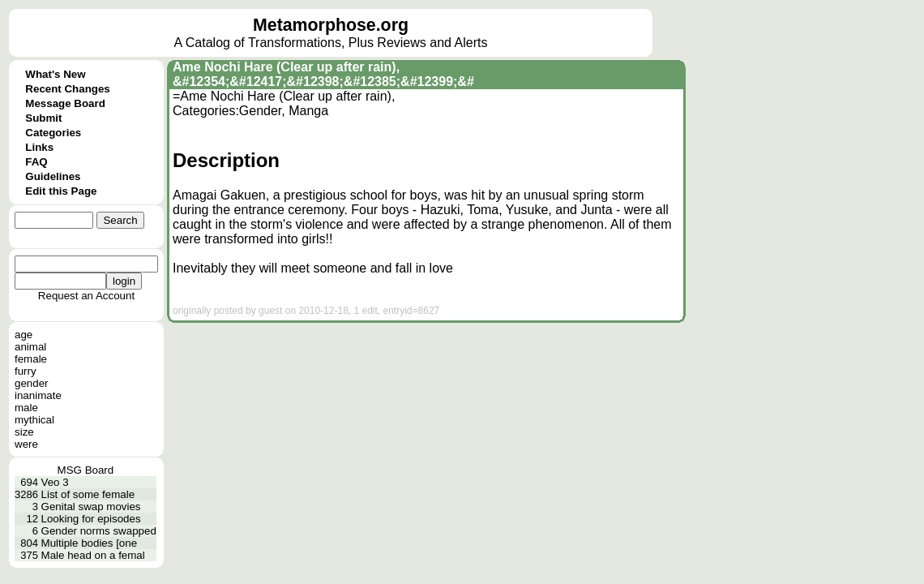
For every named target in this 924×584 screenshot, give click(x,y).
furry (26, 371)
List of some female (88, 494)
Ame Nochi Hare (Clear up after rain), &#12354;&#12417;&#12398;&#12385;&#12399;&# (323, 74)
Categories (53, 133)
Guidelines (53, 176)
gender (32, 383)
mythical (34, 420)
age (24, 335)
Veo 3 (55, 482)
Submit (43, 118)
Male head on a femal (93, 555)
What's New (55, 74)
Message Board (65, 103)
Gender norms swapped (99, 531)
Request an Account (86, 296)
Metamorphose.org (331, 25)
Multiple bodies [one (90, 543)
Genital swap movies (91, 507)
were (26, 444)
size (24, 432)
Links (39, 147)
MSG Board (86, 470)
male (26, 408)
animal (30, 347)
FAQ (36, 162)
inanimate (38, 395)
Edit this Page (61, 191)
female (31, 359)
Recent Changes (67, 89)
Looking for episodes (91, 519)
